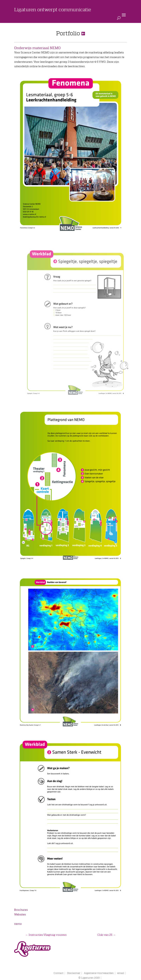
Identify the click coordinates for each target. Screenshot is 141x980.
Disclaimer (74, 973)
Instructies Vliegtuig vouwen (46, 935)
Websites (20, 914)
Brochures (21, 910)
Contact (58, 973)
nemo (18, 924)
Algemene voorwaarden (99, 973)
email (121, 973)
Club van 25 (106, 935)
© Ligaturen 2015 (89, 978)
